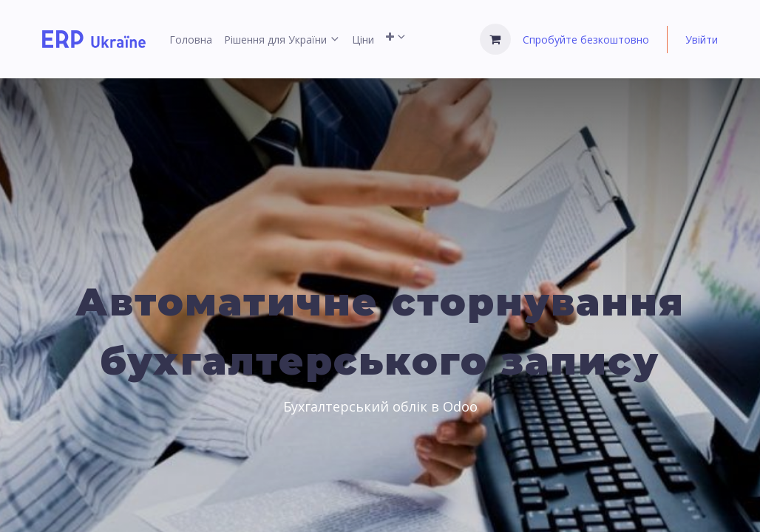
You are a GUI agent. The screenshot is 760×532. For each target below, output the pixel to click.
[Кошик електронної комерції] (495, 39)
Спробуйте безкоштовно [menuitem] (586, 40)
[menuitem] (191, 40)
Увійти (702, 40)
